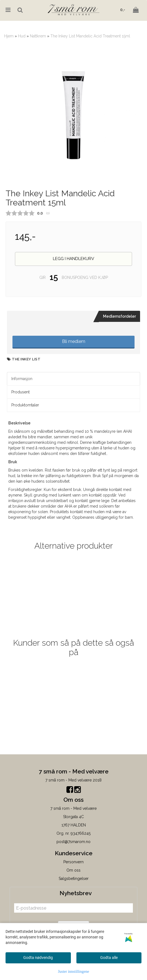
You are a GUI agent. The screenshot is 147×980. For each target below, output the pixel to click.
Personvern (73, 862)
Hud (22, 36)
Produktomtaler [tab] (25, 405)
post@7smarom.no (73, 842)
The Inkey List (26, 359)
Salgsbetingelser (74, 879)
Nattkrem (38, 36)
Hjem (9, 36)
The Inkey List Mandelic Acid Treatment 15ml (90, 36)
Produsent (20, 392)
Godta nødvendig (38, 958)
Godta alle (109, 958)
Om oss (73, 870)
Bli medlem (74, 341)
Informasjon (22, 379)
